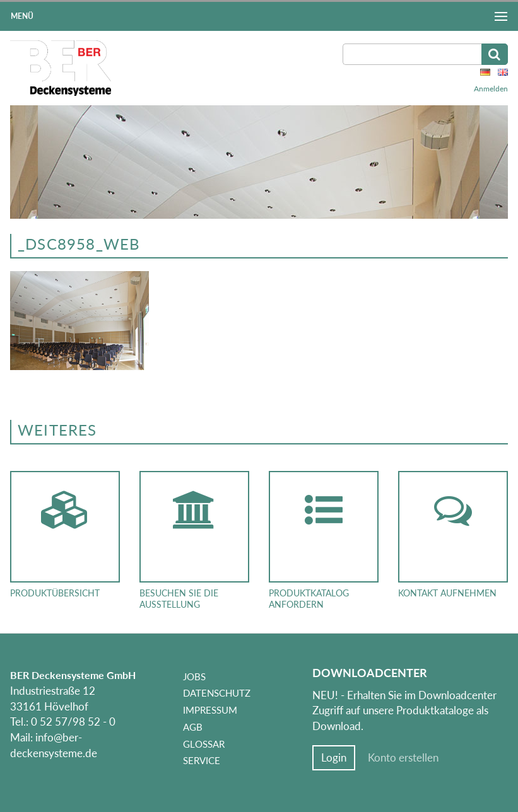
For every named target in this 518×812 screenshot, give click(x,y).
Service (202, 760)
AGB (193, 727)
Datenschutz (217, 693)
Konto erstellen (403, 758)
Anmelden (491, 89)
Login (334, 758)
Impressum (210, 710)
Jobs (194, 676)
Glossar (204, 744)
